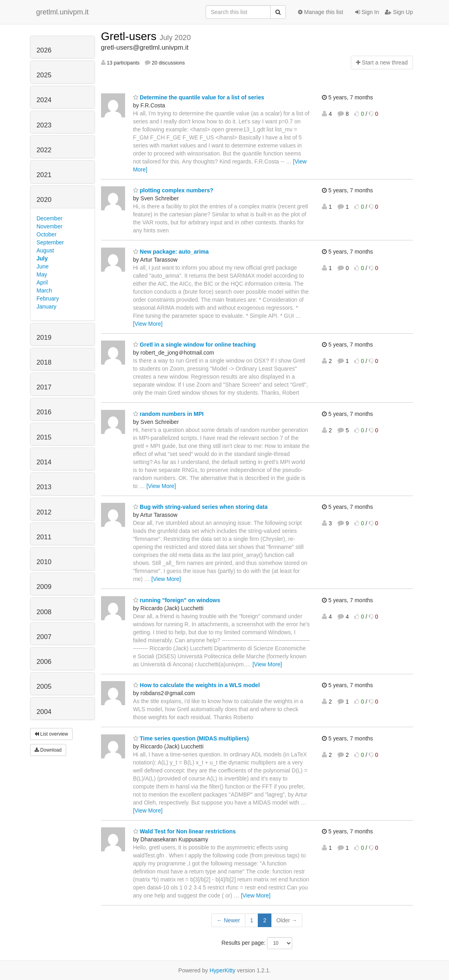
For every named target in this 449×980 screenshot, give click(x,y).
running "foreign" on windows (177, 600)
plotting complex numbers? (173, 190)
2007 (44, 637)
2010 (44, 562)
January (47, 307)
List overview (51, 734)
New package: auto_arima (171, 252)
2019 (44, 338)
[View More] (148, 324)
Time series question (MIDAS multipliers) (191, 738)
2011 (44, 537)
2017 (44, 387)
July (42, 258)
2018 (44, 362)
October (47, 234)
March (44, 290)
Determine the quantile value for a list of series (199, 97)
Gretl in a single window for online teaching (194, 345)
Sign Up (399, 12)
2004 (44, 712)
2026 (44, 50)
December (50, 218)
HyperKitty (223, 970)
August (45, 250)
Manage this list (321, 12)
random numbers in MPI (168, 414)
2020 (44, 200)
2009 (44, 587)
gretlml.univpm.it (62, 12)
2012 (44, 512)
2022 (44, 150)
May (42, 274)
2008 (44, 612)
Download (48, 750)
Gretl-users (130, 36)
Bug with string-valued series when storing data (200, 507)
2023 (44, 125)
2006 (44, 662)
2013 (44, 487)
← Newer (228, 920)
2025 (44, 75)
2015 (44, 437)
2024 (44, 100)
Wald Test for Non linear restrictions (184, 831)
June (42, 266)
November (50, 226)
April (42, 282)
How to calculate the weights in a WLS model (196, 685)
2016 (44, 412)
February (48, 298)
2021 (44, 175)
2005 (44, 687)
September (50, 242)
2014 (44, 462)
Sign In (367, 12)
